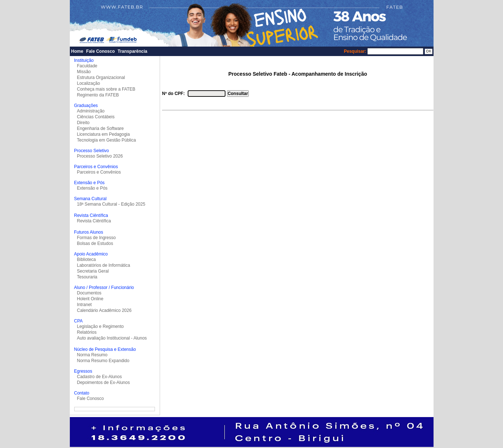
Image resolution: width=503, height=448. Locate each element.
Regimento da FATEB (98, 95)
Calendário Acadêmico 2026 (104, 310)
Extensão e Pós (92, 188)
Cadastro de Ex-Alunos (99, 377)
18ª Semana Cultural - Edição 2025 (111, 204)
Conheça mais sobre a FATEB (106, 89)
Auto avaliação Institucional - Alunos (112, 338)
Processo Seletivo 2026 (100, 156)
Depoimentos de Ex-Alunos (103, 382)
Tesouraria (87, 277)
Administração (91, 111)
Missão (84, 72)
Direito (83, 123)
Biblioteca (87, 259)
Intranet (85, 305)
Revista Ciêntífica (94, 221)
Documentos (89, 293)
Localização (89, 83)
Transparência (133, 51)
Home (77, 51)
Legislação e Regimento (101, 326)
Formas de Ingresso (97, 238)
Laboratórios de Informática (104, 265)
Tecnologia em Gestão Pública (107, 140)
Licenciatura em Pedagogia (103, 134)
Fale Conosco (101, 51)
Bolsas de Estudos (95, 243)
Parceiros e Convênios (99, 172)
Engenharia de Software (101, 128)
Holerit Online (90, 299)
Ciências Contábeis (96, 117)
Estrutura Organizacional (101, 78)
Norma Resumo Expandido (103, 361)
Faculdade (87, 66)
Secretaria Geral (93, 271)
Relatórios (87, 332)
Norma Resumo (92, 355)
